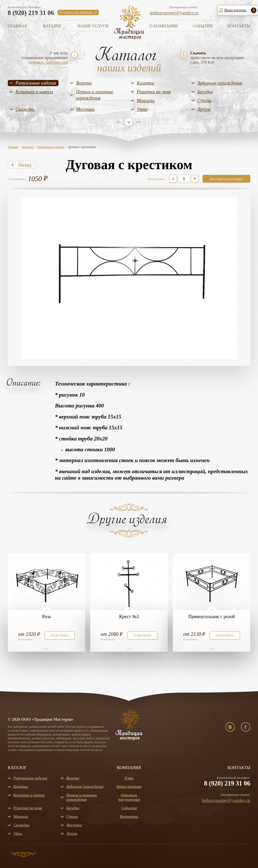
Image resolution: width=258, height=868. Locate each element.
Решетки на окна (154, 92)
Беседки (205, 92)
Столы (204, 101)
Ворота (84, 83)
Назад (25, 165)
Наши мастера (129, 787)
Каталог (52, 26)
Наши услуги (93, 26)
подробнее (60, 635)
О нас (129, 778)
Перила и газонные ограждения (95, 95)
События (203, 26)
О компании (164, 26)
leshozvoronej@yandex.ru (174, 13)
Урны (142, 109)
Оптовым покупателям (129, 797)
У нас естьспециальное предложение (45, 58)
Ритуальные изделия (36, 83)
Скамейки (25, 109)
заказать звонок (78, 13)
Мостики (85, 109)
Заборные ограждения (220, 83)
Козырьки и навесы (34, 92)
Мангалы (146, 101)
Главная (17, 26)
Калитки (146, 83)
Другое (204, 109)
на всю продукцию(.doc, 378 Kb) (217, 58)
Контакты (239, 26)
